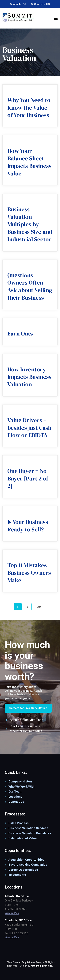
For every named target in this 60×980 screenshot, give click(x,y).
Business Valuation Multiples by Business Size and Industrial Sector (30, 224)
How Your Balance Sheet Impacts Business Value (29, 162)
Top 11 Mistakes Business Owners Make (29, 573)
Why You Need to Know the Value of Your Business (29, 108)
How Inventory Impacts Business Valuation (29, 377)
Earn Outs (20, 333)
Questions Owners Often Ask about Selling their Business (30, 286)
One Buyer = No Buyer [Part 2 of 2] (28, 478)
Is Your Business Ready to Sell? (28, 526)
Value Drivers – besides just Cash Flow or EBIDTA (29, 428)
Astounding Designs (41, 966)
